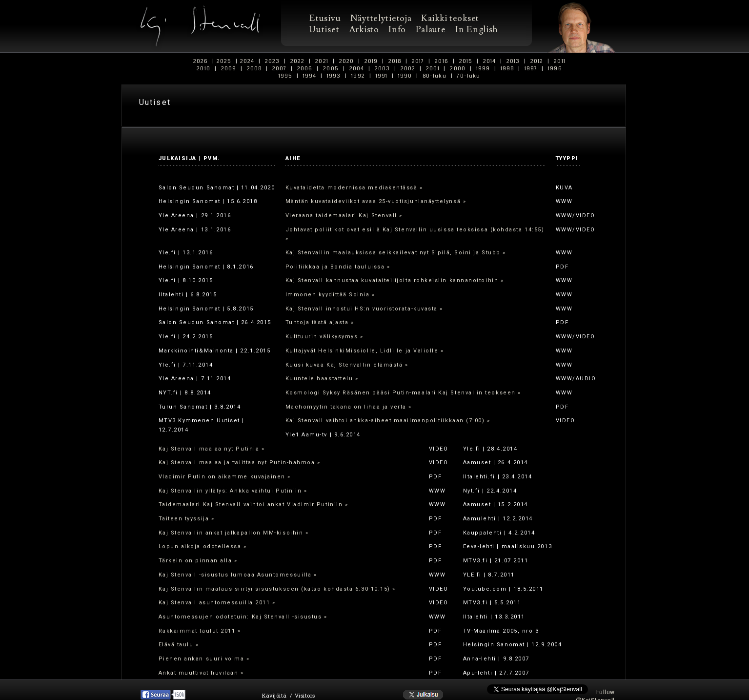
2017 (418, 61)
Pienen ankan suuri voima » (204, 659)
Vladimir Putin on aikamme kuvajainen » (225, 477)
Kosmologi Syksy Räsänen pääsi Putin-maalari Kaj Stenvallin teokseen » (403, 393)
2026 (201, 61)
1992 (358, 76)
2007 (280, 69)
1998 (507, 69)
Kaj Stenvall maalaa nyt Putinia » (212, 449)
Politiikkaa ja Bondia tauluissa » (338, 267)
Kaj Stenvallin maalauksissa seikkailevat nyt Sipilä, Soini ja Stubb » (396, 253)
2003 (382, 69)
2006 (305, 69)
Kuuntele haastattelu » (322, 379)
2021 (322, 61)
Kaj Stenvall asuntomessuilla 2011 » (217, 603)
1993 (334, 76)
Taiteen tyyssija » (187, 519)
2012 (537, 61)
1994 (310, 76)
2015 (466, 61)
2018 (395, 61)
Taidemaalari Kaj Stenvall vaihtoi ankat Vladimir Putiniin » (253, 504)
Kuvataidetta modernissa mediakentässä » (354, 188)
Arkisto (364, 30)
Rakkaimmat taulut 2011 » (200, 631)
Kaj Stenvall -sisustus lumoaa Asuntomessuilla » (238, 575)
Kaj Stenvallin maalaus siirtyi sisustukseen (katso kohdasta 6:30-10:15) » (277, 589)
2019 (371, 61)
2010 (203, 69)
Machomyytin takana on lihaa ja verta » (349, 407)
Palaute (431, 30)
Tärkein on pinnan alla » (198, 561)
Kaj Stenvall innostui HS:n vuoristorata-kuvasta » (364, 309)
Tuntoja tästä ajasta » (320, 322)
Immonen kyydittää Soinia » (330, 295)
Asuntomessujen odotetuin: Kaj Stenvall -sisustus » (243, 617)
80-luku (435, 76)
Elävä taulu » (179, 645)
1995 (285, 76)
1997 (531, 69)
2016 (442, 61)
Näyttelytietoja (381, 18)
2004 (356, 69)
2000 (458, 69)
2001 (433, 69)
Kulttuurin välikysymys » (324, 337)
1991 (381, 76)
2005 (331, 69)
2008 (254, 69)
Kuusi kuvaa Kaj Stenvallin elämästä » (347, 365)
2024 (247, 61)
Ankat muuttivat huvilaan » (201, 673)
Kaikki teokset (450, 18)
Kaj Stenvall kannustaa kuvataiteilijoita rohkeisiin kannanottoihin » (395, 280)
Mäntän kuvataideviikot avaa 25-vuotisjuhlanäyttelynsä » (376, 201)
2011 (560, 61)
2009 (228, 69)
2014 (489, 61)
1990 (405, 76)
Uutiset (324, 30)
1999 (483, 69)
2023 (273, 61)
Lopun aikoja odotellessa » (203, 546)
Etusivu (325, 18)
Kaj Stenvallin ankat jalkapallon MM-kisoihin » (234, 533)
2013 (513, 61)
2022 (298, 61)
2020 (346, 61)
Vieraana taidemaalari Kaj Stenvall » (344, 216)
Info (397, 30)
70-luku (469, 76)
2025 (224, 61)
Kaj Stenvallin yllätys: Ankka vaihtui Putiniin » (233, 491)
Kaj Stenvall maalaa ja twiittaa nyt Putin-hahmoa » (240, 463)
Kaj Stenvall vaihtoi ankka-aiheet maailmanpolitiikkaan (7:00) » (388, 421)
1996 (555, 69)
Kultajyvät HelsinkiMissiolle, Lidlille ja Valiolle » (365, 351)
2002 (408, 69)
